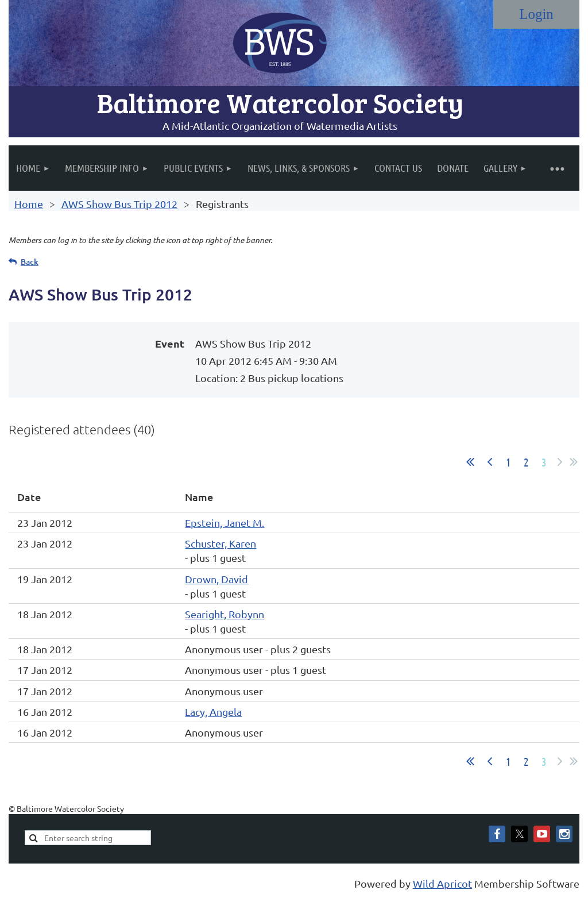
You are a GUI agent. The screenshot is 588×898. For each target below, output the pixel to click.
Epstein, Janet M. (225, 523)
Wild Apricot (442, 883)
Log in (536, 14)
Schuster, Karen (220, 543)
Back (30, 262)
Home (29, 204)
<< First (470, 462)
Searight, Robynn (225, 614)
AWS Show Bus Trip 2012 (119, 204)
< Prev (490, 462)
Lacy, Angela (213, 712)
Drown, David (216, 579)
